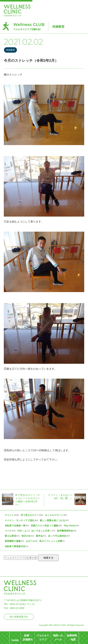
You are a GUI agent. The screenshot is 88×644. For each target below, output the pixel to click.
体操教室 (58, 27)
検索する (48, 558)
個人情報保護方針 (19, 617)
